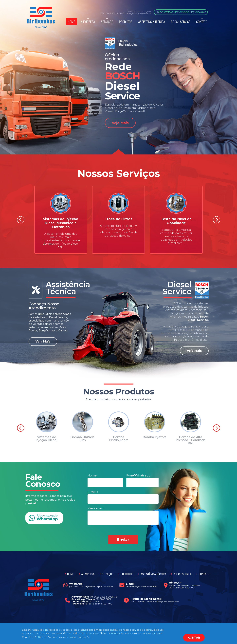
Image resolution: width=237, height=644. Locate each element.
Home (71, 22)
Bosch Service (181, 22)
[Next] (217, 220)
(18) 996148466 (198, 12)
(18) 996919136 (182, 12)
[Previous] (21, 220)
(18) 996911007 (166, 12)
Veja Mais (120, 123)
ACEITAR (194, 638)
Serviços (107, 22)
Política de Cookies (46, 637)
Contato (202, 22)
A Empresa (88, 22)
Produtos (126, 22)
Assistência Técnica (152, 22)
